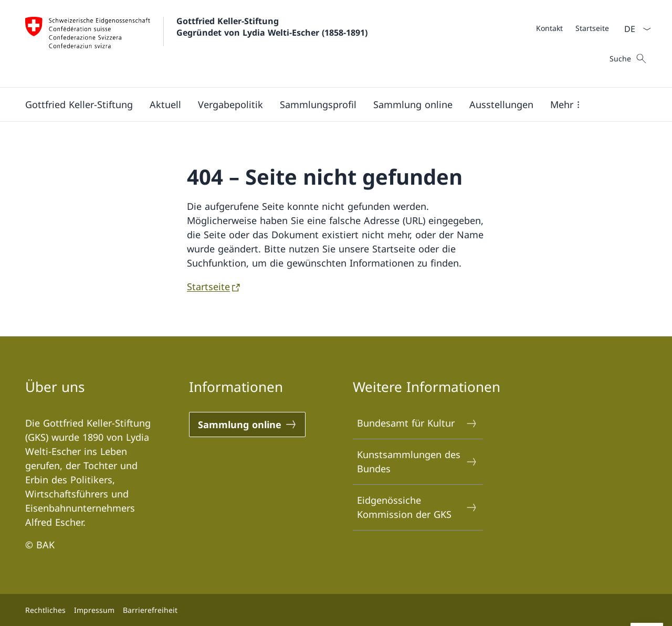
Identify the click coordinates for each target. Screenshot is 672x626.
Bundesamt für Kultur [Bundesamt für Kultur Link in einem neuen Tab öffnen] (417, 423)
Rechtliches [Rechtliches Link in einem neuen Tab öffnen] (45, 610)
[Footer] (336, 610)
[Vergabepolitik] (230, 104)
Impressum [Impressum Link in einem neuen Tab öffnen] (94, 610)
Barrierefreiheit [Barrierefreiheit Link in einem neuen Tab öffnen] (150, 610)
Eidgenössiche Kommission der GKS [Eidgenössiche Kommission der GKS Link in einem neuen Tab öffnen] (417, 507)
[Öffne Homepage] (196, 44)
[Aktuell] (165, 104)
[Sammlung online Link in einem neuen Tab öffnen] (247, 425)
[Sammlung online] (413, 104)
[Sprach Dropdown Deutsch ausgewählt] (634, 29)
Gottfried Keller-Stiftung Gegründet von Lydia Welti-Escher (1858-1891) (272, 27)
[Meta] (573, 28)
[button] (567, 104)
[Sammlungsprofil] (318, 104)
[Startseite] (592, 28)
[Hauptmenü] (328, 104)
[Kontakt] (549, 28)
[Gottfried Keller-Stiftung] (79, 104)
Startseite (208, 287)
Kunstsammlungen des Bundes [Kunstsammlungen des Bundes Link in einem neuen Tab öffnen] (417, 461)
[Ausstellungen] (501, 104)
